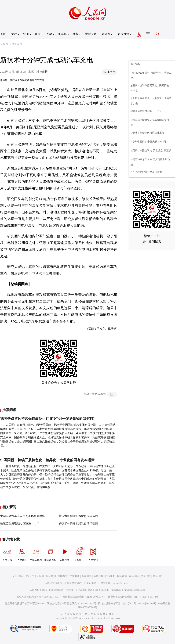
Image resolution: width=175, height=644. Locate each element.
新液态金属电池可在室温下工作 (20, 523)
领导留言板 (50, 553)
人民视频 (65, 553)
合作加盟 (86, 576)
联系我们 (158, 576)
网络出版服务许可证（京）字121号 (117, 604)
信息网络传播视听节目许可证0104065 (25, 604)
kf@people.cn (56, 590)
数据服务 (110, 576)
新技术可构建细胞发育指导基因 (78, 516)
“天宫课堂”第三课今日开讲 (147, 172)
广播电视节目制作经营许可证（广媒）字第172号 (132, 597)
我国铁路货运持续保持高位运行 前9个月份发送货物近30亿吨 (47, 419)
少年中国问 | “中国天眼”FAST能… (151, 142)
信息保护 (146, 576)
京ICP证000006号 (147, 604)
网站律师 (134, 576)
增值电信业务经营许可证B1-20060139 (83, 597)
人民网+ (22, 553)
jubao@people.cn (122, 583)
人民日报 (7, 553)
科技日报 (42, 72)
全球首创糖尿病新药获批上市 (148, 133)
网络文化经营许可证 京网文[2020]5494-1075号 (72, 604)
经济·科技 (17, 44)
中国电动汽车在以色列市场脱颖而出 (23, 516)
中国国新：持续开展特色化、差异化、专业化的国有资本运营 (47, 460)
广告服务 (75, 576)
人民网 (4, 44)
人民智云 (79, 553)
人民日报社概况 (21, 576)
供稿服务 (98, 576)
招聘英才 (63, 576)
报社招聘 (51, 576)
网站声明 (122, 576)
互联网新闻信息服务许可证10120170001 (38, 597)
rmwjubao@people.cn (134, 590)
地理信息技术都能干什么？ (147, 111)
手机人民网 (36, 553)
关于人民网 (38, 576)
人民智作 (93, 553)
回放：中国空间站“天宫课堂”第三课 (152, 151)
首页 (3, 34)
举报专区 (91, 34)
